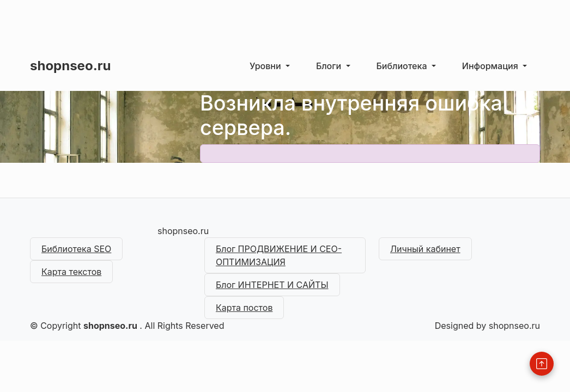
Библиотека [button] (403, 66)
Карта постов (244, 308)
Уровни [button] (266, 66)
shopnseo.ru (70, 66)
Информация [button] (491, 66)
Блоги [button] (330, 66)
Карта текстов (71, 272)
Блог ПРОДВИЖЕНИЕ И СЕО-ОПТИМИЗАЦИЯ (279, 255)
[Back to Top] (542, 364)
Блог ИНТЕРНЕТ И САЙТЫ (272, 285)
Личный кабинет (425, 249)
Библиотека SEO (76, 249)
